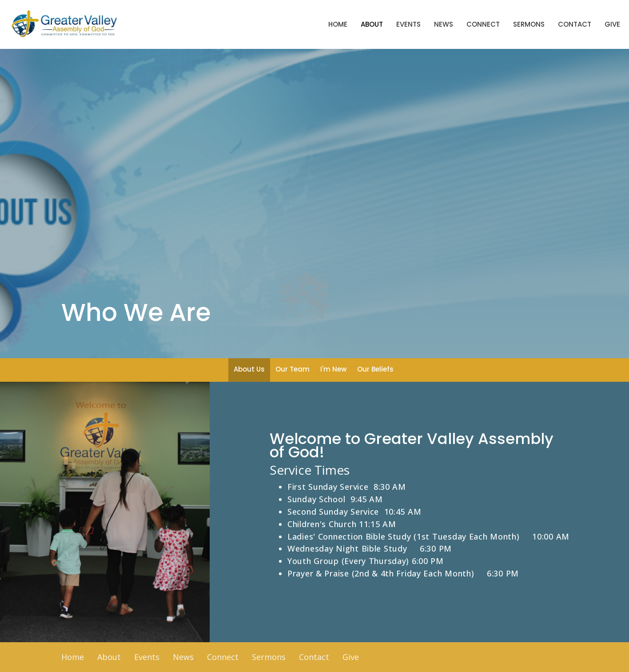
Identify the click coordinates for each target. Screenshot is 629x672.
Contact (575, 24)
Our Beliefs (375, 369)
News (444, 24)
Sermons (529, 24)
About (372, 24)
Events (408, 24)
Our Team (293, 369)
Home (338, 24)
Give (612, 24)
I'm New (333, 369)
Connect (483, 24)
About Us (249, 369)
